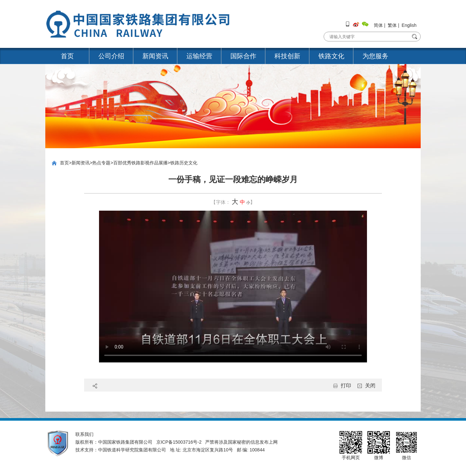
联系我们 (84, 434)
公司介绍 (111, 56)
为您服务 (375, 56)
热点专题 (101, 163)
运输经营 (199, 56)
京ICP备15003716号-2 (179, 442)
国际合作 (243, 56)
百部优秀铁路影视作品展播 (140, 163)
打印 (346, 386)
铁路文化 (331, 56)
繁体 (392, 25)
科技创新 (287, 56)
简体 (378, 25)
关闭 (370, 386)
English (409, 25)
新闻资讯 (155, 56)
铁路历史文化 (184, 163)
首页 (67, 56)
